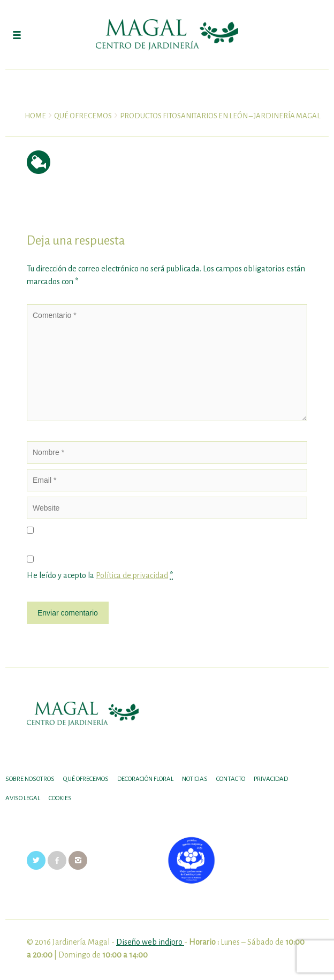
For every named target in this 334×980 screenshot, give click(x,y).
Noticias (195, 779)
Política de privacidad (132, 575)
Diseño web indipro (150, 942)
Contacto (231, 779)
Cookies (60, 798)
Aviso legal (23, 798)
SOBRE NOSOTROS (30, 779)
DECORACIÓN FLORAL (145, 779)
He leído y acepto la (100, 576)
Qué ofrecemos (86, 779)
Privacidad (271, 779)
